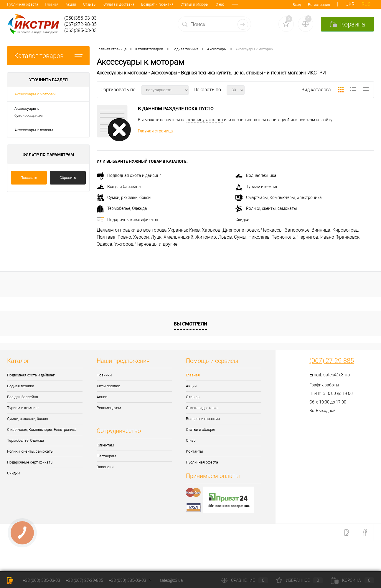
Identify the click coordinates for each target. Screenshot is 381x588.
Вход (297, 5)
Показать (29, 178)
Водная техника (256, 175)
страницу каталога (205, 120)
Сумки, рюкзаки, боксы (124, 197)
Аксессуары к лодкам (34, 130)
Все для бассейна (119, 187)
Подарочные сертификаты (127, 220)
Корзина (352, 580)
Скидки (242, 220)
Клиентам (105, 445)
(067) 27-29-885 (332, 361)
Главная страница (155, 131)
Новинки (104, 375)
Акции (33, 4)
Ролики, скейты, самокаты (266, 208)
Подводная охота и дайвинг (129, 175)
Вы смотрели (190, 324)
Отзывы (52, 4)
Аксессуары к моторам (35, 94)
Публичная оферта (202, 462)
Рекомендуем (109, 408)
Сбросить (68, 178)
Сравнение (245, 580)
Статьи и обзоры (157, 4)
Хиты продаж (108, 386)
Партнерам (106, 456)
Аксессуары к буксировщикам (29, 112)
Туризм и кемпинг (258, 187)
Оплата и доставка (81, 4)
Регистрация (319, 5)
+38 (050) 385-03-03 (127, 580)
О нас (182, 4)
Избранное (299, 580)
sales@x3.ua (337, 375)
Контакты (202, 4)
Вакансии (105, 467)
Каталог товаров (48, 56)
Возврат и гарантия (119, 4)
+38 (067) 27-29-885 (84, 580)
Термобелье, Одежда (122, 208)
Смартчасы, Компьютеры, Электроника (279, 197)
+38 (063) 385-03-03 (41, 580)
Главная (14, 4)
